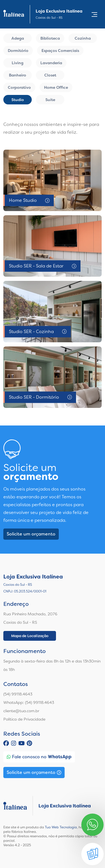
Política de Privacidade (24, 719)
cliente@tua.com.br (21, 711)
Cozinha (83, 38)
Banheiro (18, 75)
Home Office (56, 87)
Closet (50, 75)
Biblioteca (50, 38)
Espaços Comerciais (60, 51)
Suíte (50, 100)
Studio (18, 100)
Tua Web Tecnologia (61, 827)
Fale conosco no (39, 757)
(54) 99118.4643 (18, 694)
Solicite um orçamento (31, 534)
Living (18, 63)
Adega (18, 38)
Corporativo (19, 87)
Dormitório (18, 51)
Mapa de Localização (30, 636)
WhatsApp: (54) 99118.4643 (29, 702)
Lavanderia (51, 63)
